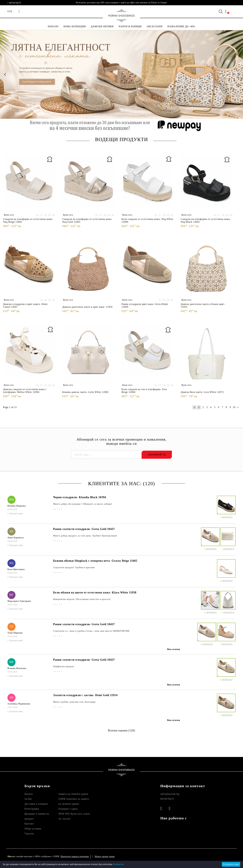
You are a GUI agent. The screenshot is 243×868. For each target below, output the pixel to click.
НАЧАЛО (53, 26)
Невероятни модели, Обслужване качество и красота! (82, 599)
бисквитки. (119, 864)
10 (234, 407)
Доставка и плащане (36, 804)
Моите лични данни (105, 856)
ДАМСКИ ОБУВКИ (102, 26)
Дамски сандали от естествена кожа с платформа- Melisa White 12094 (25, 391)
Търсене (29, 834)
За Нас (28, 799)
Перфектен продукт (64, 666)
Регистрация (32, 809)
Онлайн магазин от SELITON (203, 856)
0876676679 (15, 3)
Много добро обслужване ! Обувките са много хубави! (83, 504)
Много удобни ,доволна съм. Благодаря (74, 702)
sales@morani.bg (170, 794)
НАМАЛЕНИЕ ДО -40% (181, 26)
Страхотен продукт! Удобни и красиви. (74, 567)
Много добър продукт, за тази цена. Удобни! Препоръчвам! (85, 536)
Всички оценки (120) (121, 730)
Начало (29, 794)
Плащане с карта (68, 809)
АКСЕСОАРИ (155, 26)
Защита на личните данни (73, 794)
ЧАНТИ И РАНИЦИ (130, 26)
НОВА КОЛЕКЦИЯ (75, 26)
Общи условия (33, 829)
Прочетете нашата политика (75, 856)
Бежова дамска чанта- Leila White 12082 (85, 392)
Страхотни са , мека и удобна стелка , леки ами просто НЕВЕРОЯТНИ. (91, 631)
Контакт (29, 824)
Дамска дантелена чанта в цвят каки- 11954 (87, 307)
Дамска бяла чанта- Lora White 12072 (202, 392)
